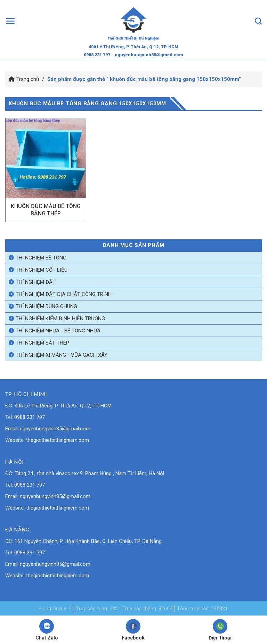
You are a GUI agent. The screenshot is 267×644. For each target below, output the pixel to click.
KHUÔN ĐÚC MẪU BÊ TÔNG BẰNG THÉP (46, 210)
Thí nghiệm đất (36, 282)
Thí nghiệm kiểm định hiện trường (60, 319)
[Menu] (10, 21)
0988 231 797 (97, 55)
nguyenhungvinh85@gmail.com (55, 429)
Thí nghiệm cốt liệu (42, 270)
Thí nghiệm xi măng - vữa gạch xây (62, 355)
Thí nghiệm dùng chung (46, 306)
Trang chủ (28, 79)
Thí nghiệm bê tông (41, 258)
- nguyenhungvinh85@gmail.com (147, 55)
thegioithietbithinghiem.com (58, 440)
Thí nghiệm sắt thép (42, 343)
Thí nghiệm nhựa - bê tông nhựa (58, 331)
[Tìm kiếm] (258, 21)
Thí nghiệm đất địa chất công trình (64, 294)
